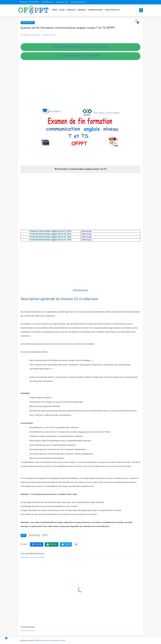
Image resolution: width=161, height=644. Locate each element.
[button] (37, 544)
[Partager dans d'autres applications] (76, 544)
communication (28, 23)
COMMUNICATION (95, 10)
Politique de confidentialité (29, 2)
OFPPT (45, 535)
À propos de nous (62, 2)
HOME (55, 10)
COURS (62, 10)
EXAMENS (82, 10)
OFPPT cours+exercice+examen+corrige (50, 641)
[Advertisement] (80, 87)
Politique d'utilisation (79, 2)
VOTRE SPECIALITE (112, 10)
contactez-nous (47, 2)
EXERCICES (71, 10)
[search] (141, 10)
